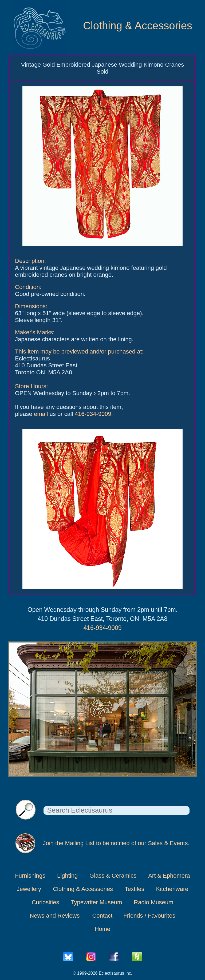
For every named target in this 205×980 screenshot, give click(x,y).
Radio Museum (153, 902)
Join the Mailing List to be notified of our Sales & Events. (116, 843)
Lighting (67, 876)
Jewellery (29, 889)
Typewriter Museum (96, 902)
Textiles (134, 889)
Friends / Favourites (149, 916)
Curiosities (46, 902)
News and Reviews (55, 916)
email (41, 414)
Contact (102, 916)
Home (103, 929)
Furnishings (30, 876)
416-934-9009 (93, 414)
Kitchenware (172, 889)
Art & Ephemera (169, 876)
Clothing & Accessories (138, 26)
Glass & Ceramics (113, 876)
